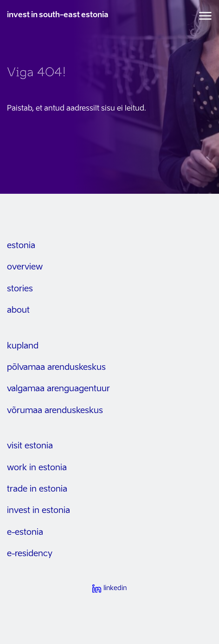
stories (20, 289)
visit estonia (30, 446)
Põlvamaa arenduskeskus (56, 368)
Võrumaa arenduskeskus (55, 411)
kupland (23, 346)
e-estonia (25, 532)
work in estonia (37, 468)
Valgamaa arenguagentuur (58, 389)
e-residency (30, 554)
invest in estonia (39, 511)
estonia (21, 246)
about (18, 310)
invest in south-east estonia (58, 15)
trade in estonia (37, 489)
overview (25, 267)
